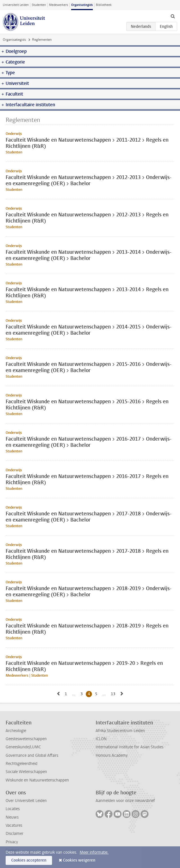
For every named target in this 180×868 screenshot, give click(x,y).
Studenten (39, 5)
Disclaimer (14, 834)
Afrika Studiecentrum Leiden (120, 731)
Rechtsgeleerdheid (22, 764)
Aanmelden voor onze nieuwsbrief (125, 801)
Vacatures (14, 825)
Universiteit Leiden (16, 5)
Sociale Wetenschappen (26, 772)
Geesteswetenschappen (26, 739)
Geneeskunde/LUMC (23, 747)
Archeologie (16, 731)
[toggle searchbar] (173, 16)
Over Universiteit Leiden (26, 801)
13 (114, 694)
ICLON (101, 739)
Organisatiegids (82, 5)
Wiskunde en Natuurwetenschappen (37, 780)
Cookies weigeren (79, 860)
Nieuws (12, 817)
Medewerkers (58, 5)
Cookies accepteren (29, 860)
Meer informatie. (94, 852)
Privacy (12, 842)
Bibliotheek (104, 5)
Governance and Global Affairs (32, 755)
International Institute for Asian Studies (130, 747)
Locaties (13, 809)
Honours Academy (112, 755)
